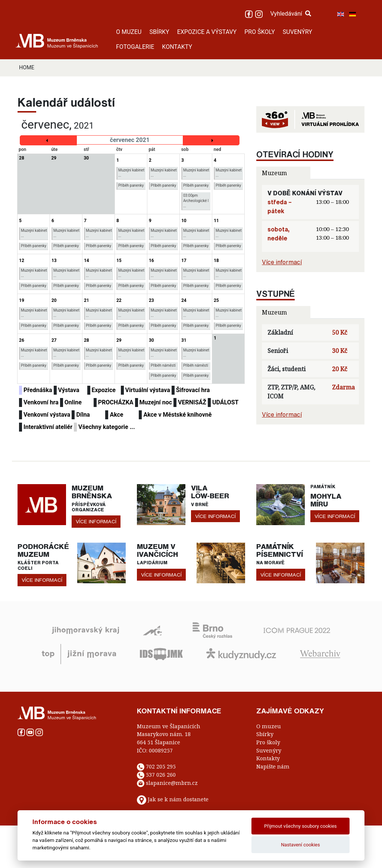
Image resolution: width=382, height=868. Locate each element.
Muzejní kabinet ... (131, 173)
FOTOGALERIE (135, 47)
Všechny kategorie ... (107, 427)
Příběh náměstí (163, 365)
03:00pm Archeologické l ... (196, 201)
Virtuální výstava (148, 390)
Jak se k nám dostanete (178, 799)
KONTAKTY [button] (177, 47)
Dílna (83, 415)
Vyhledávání (291, 14)
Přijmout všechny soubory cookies (300, 826)
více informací (96, 521)
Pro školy (268, 742)
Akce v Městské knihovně (177, 415)
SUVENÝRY (298, 32)
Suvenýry (269, 750)
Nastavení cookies (300, 845)
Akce (116, 415)
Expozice (104, 390)
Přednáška (38, 390)
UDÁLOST (225, 402)
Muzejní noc (156, 402)
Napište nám (273, 766)
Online (73, 402)
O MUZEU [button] (129, 32)
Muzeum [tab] (274, 173)
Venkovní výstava (47, 415)
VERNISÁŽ (192, 402)
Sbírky (265, 734)
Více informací (282, 262)
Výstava (69, 390)
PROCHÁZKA (116, 402)
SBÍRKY (159, 32)
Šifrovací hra (193, 390)
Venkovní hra (41, 402)
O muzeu (269, 726)
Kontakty (268, 758)
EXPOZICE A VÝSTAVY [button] (207, 32)
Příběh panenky (131, 185)
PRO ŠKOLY (260, 32)
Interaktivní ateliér (48, 427)
